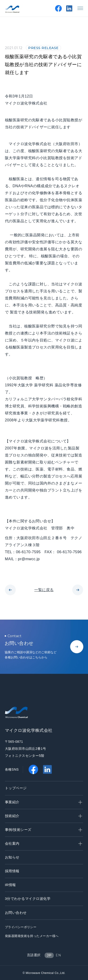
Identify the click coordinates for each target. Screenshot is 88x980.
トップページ (16, 788)
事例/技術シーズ (44, 830)
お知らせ (12, 857)
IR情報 (10, 885)
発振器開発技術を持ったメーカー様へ (32, 936)
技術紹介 (44, 816)
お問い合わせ (16, 913)
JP (49, 955)
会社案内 (44, 843)
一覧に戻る (44, 590)
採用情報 (12, 871)
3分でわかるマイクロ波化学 (28, 899)
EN (58, 955)
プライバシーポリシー (21, 927)
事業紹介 (44, 802)
